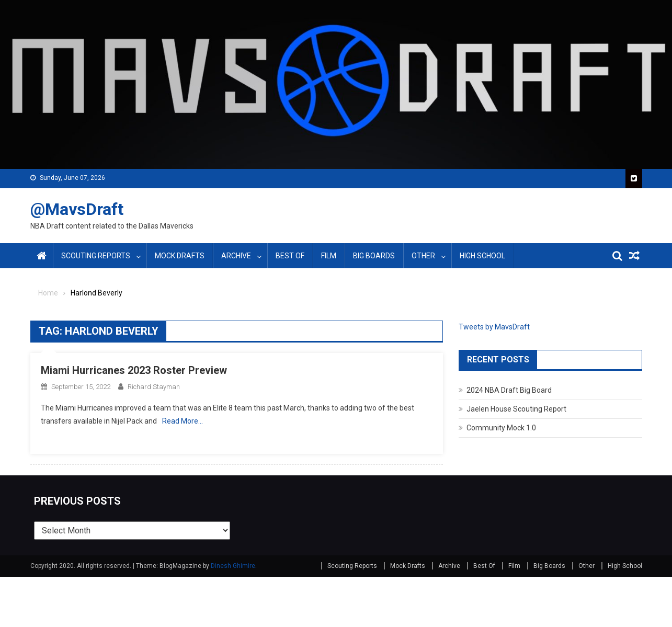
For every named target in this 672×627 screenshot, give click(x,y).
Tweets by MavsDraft (494, 327)
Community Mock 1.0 (501, 428)
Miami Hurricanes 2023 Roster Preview (134, 370)
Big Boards (374, 256)
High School (482, 256)
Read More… (183, 421)
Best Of (290, 256)
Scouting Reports (96, 256)
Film (329, 256)
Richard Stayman (154, 387)
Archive (236, 256)
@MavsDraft (77, 209)
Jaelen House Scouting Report (516, 409)
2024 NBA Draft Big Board (509, 390)
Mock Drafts (180, 256)
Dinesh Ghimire (233, 566)
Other (423, 256)
